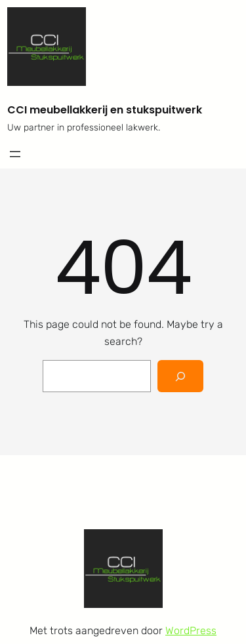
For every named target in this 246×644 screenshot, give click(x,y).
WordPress (191, 631)
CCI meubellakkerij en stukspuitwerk (105, 110)
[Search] (181, 376)
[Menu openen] (15, 154)
